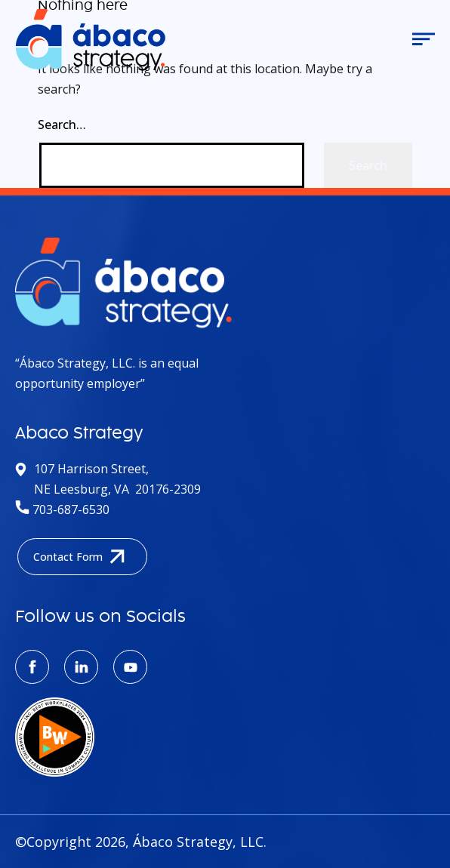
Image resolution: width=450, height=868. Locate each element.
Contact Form (82, 557)
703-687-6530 (62, 509)
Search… (62, 125)
